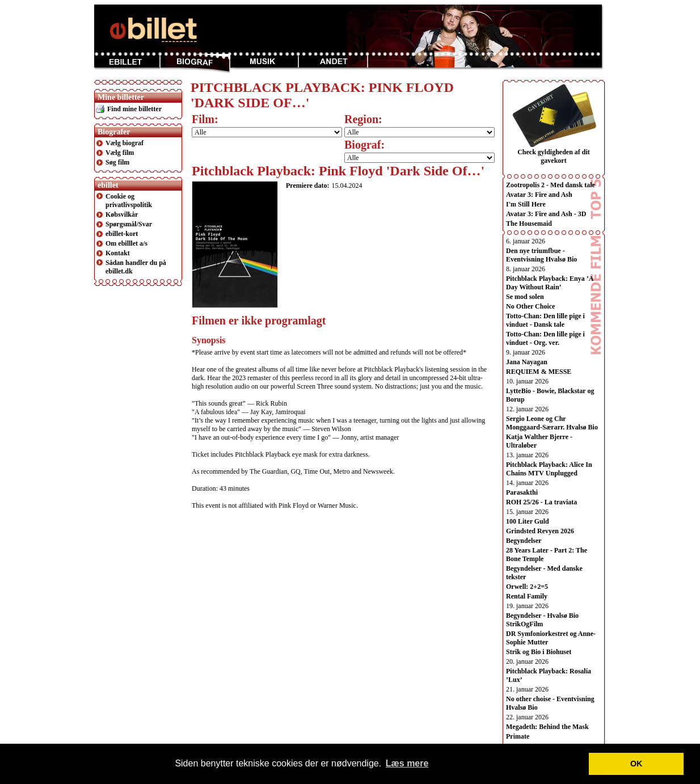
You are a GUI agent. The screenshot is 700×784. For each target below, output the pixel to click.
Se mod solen (525, 297)
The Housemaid (529, 224)
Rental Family (527, 596)
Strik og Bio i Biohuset (539, 652)
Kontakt (118, 253)
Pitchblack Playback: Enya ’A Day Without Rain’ (550, 283)
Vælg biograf (125, 143)
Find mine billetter (134, 109)
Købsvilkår (122, 214)
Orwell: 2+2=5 (527, 587)
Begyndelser (524, 541)
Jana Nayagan (527, 362)
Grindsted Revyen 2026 (540, 531)
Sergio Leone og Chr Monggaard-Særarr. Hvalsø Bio (552, 423)
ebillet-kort (122, 234)
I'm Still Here (526, 204)
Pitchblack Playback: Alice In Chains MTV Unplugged (549, 469)
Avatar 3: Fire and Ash (539, 195)
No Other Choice (530, 306)
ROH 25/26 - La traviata (541, 502)
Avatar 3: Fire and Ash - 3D (546, 214)
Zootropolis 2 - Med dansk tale (551, 185)
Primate (518, 736)
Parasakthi (522, 492)
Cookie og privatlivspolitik (129, 201)
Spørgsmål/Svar (129, 224)
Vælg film (120, 153)
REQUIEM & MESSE (539, 372)
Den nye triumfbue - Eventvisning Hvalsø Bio (541, 255)
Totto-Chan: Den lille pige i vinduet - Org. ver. (545, 338)
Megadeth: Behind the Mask (547, 727)
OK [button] (636, 764)
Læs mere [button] (407, 763)
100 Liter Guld (528, 521)
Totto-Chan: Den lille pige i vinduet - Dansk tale (545, 320)
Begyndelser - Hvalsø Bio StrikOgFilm (542, 620)
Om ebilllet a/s (126, 243)
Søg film (117, 162)
